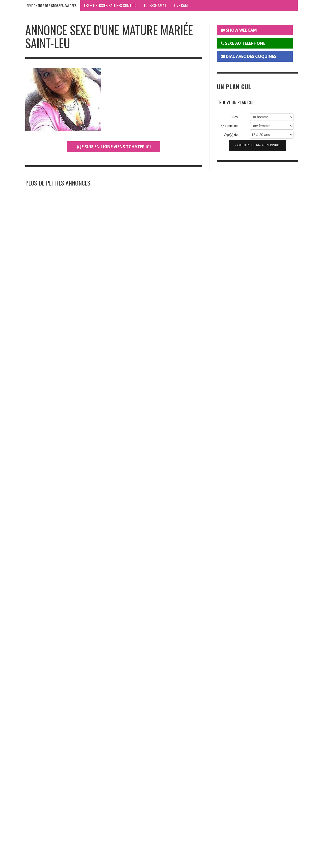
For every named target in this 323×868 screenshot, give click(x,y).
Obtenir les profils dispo (258, 145)
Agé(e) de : (232, 135)
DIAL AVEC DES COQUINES (249, 56)
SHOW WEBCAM (239, 30)
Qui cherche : (230, 126)
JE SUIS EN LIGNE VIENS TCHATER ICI (114, 147)
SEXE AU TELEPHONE (243, 43)
